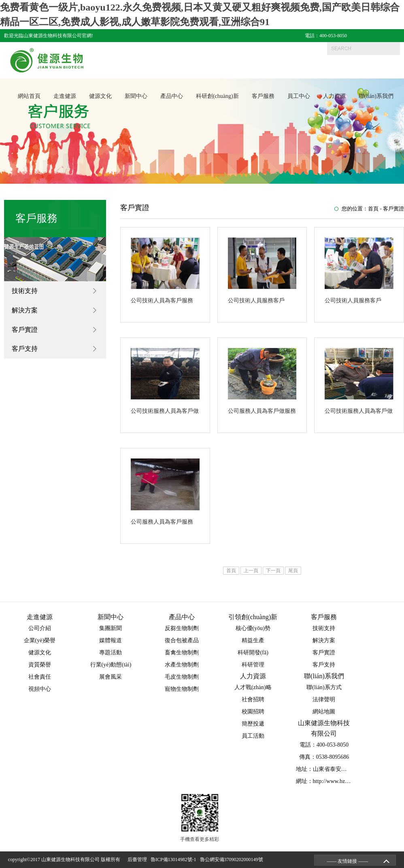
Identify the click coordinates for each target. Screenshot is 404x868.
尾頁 (293, 571)
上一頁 (251, 571)
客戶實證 (25, 330)
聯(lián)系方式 (324, 687)
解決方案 (25, 310)
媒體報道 (111, 640)
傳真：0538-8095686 (324, 757)
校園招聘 (253, 712)
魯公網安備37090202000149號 (233, 860)
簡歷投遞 (253, 724)
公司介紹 (40, 628)
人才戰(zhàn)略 (253, 687)
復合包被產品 (182, 640)
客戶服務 (263, 97)
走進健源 (65, 97)
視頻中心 (40, 689)
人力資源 (334, 97)
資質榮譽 (40, 665)
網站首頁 (29, 97)
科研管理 (253, 665)
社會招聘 (253, 699)
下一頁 (273, 571)
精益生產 (253, 640)
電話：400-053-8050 (326, 36)
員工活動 (253, 736)
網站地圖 (324, 712)
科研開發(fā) (253, 653)
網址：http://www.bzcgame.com (334, 781)
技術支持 (25, 291)
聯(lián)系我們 (376, 97)
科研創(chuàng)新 (217, 97)
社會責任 (40, 677)
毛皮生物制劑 (182, 677)
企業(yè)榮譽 (40, 640)
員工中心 (299, 97)
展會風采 (111, 677)
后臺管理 (138, 860)
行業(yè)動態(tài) (111, 665)
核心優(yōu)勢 (253, 628)
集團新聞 (111, 628)
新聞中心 (136, 97)
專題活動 (111, 653)
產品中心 (172, 97)
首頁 (373, 209)
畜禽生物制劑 (182, 653)
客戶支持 (25, 349)
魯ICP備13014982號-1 (175, 860)
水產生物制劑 (182, 665)
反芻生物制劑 (182, 628)
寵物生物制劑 (182, 689)
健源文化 (100, 97)
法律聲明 (324, 699)
